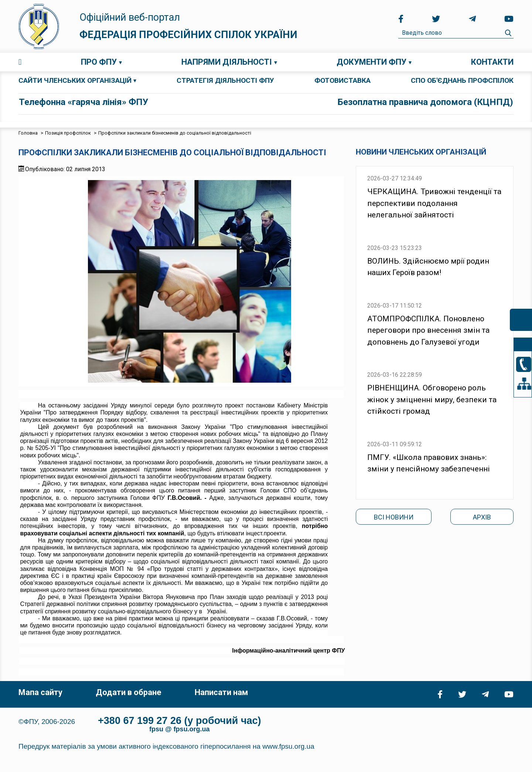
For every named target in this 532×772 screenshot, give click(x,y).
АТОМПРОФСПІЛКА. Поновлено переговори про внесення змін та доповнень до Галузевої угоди (428, 330)
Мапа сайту (40, 692)
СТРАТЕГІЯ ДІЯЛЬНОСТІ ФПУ (225, 80)
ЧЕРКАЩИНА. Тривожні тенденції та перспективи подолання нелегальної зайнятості (434, 203)
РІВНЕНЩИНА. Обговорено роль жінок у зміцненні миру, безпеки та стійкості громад (432, 399)
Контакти (492, 62)
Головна (20, 62)
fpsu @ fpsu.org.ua (180, 729)
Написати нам (221, 692)
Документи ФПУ (371, 62)
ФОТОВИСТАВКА (342, 80)
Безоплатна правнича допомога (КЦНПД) (425, 102)
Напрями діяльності (227, 62)
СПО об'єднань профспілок (462, 80)
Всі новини (394, 517)
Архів (482, 517)
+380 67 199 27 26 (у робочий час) (180, 721)
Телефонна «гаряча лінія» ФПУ (83, 102)
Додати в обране (129, 692)
